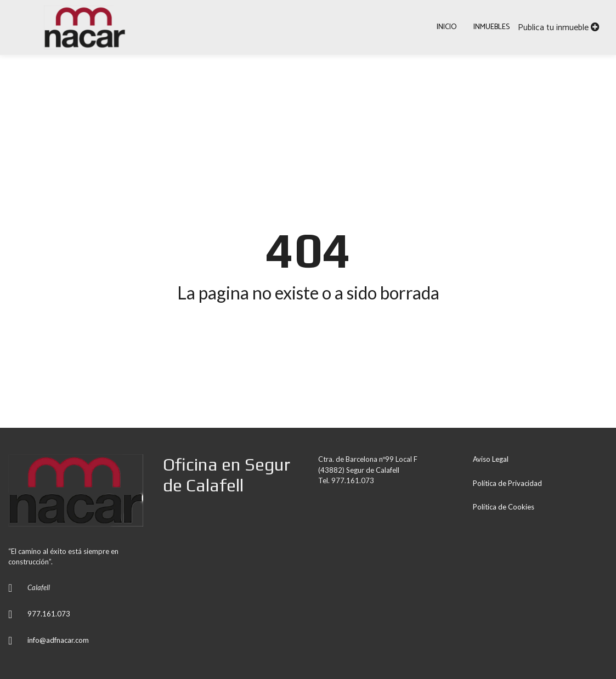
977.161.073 (49, 614)
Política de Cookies (504, 507)
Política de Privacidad (507, 483)
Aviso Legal (491, 459)
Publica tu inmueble (559, 28)
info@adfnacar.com (58, 640)
